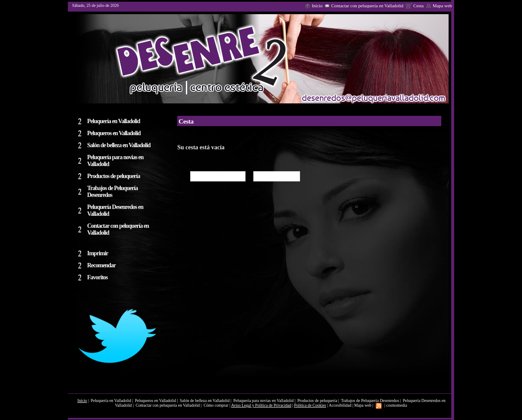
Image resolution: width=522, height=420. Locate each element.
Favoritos (97, 277)
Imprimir (98, 253)
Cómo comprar (277, 176)
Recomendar (101, 265)
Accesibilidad (340, 405)
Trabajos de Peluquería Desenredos (370, 400)
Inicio (314, 6)
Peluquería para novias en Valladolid (263, 400)
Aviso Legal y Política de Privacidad (261, 405)
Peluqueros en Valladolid (155, 400)
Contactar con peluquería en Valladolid (364, 6)
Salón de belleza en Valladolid (205, 400)
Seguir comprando (218, 176)
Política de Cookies (310, 405)
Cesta (415, 6)
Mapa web (439, 6)
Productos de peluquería (318, 400)
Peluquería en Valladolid (111, 400)
